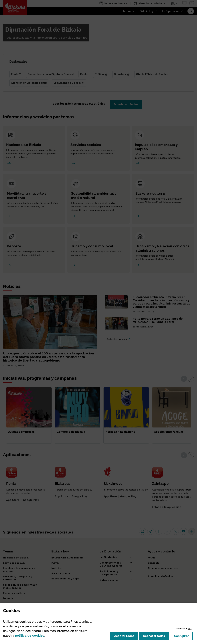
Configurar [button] (183, 637)
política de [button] (30, 636)
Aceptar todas (126, 637)
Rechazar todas (156, 637)
